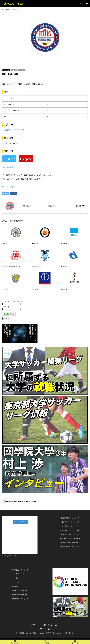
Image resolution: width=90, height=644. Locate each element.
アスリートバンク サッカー (45, 625)
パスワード (6, 307)
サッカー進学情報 (30, 633)
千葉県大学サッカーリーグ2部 (13, 130)
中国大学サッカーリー (19, 590)
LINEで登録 (9, 314)
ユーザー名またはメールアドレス (13, 301)
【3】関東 (14, 70)
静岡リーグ (20, 574)
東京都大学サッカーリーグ (70, 534)
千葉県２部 (6, 70)
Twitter (41, 629)
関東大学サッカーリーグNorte (70, 530)
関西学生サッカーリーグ (20, 586)
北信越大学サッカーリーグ (70, 547)
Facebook (45, 629)
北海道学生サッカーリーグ (70, 518)
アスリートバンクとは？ (55, 633)
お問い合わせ (69, 633)
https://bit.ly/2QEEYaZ (10, 187)
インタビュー (41, 633)
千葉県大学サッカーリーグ (70, 543)
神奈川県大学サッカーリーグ (70, 539)
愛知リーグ (20, 578)
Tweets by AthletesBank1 (9, 556)
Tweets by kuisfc (8, 167)
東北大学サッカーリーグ (70, 522)
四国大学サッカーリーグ (20, 595)
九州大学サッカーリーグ (20, 599)
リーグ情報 (19, 633)
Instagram (49, 629)
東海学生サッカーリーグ (20, 570)
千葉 (22, 70)
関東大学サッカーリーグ (70, 526)
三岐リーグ (20, 582)
